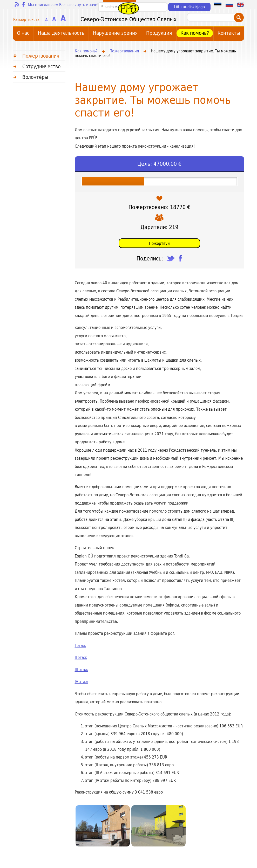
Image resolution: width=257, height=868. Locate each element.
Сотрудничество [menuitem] (41, 67)
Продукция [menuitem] (159, 33)
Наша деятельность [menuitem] (61, 33)
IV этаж (82, 682)
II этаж (81, 658)
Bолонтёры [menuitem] (35, 77)
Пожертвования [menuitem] (41, 56)
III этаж (81, 670)
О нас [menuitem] (23, 33)
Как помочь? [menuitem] (195, 33)
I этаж (80, 646)
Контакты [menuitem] (229, 33)
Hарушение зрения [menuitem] (115, 33)
